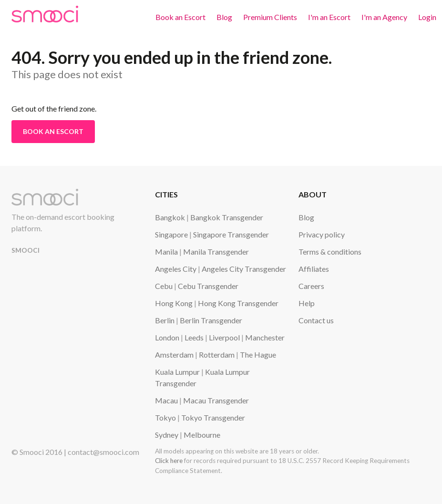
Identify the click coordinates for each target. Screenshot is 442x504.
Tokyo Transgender (213, 417)
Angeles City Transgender (244, 269)
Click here (169, 461)
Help (307, 303)
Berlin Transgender (211, 320)
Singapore (171, 234)
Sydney (167, 435)
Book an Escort (180, 17)
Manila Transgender (216, 252)
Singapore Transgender (231, 234)
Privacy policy (322, 234)
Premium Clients (270, 17)
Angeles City (176, 269)
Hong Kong (174, 303)
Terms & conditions (330, 252)
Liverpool (224, 337)
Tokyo (165, 417)
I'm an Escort (329, 17)
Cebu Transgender (208, 286)
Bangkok (170, 217)
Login (427, 17)
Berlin (165, 320)
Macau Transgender (216, 400)
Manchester (265, 337)
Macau (166, 400)
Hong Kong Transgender (238, 303)
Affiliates (314, 269)
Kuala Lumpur (177, 372)
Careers (311, 286)
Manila (166, 252)
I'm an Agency (384, 17)
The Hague (258, 355)
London (167, 337)
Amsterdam (174, 355)
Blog (224, 17)
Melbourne (202, 435)
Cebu (164, 286)
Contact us (316, 320)
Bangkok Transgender (227, 217)
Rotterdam (217, 355)
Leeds (194, 337)
